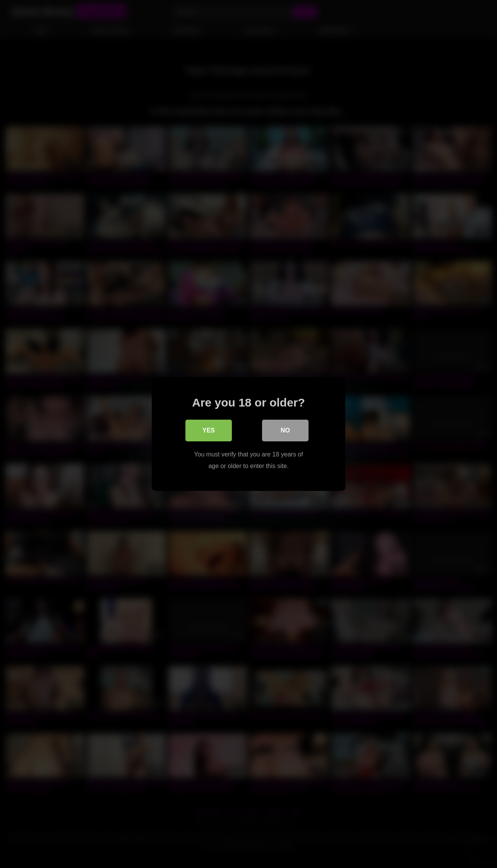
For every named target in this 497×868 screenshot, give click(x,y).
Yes (209, 430)
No (285, 430)
